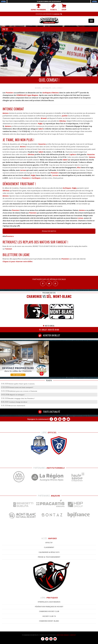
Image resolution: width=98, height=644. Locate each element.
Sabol (41, 129)
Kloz (79, 168)
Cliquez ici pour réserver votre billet (18, 262)
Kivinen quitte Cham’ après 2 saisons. (22, 384)
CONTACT (73, 635)
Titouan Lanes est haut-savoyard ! (21, 387)
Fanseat (9, 249)
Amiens (6, 113)
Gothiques (36, 178)
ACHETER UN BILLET (49, 335)
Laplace (73, 154)
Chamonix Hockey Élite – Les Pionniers (49, 21)
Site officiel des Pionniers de (48, 14)
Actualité (47, 88)
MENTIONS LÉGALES (63, 635)
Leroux (23, 170)
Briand (44, 118)
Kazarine (42, 144)
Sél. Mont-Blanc (59, 296)
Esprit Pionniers (38, 7)
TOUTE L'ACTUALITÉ (49, 412)
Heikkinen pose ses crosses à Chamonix (23, 391)
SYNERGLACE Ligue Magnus (27, 95)
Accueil (38, 88)
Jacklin (65, 116)
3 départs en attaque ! (16, 395)
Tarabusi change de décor (18, 402)
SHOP (64, 7)
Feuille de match (49, 231)
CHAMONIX (34, 296)
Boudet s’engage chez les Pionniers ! (22, 398)
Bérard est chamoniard (17, 406)
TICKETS (53, 7)
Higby (40, 124)
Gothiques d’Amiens (51, 93)
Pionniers (10, 93)
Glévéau (63, 121)
